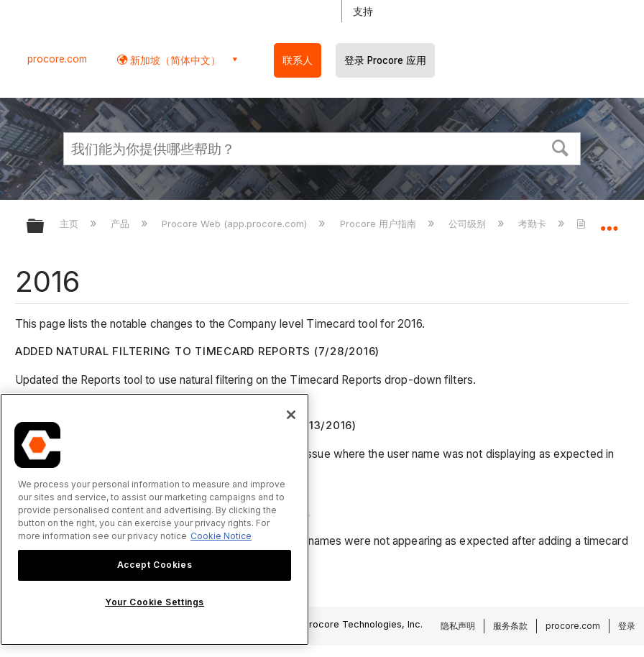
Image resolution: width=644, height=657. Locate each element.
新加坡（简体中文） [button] (174, 60)
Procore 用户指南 (379, 224)
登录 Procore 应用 (385, 60)
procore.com (57, 59)
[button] (561, 147)
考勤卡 (534, 224)
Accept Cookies (155, 565)
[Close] (291, 415)
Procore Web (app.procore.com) (236, 224)
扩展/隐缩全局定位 (609, 221)
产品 (121, 224)
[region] (155, 519)
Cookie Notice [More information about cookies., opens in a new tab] (221, 536)
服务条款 (510, 626)
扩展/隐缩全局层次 (45, 227)
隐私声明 (458, 626)
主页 (70, 224)
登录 (627, 626)
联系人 (298, 60)
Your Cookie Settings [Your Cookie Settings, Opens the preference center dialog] (155, 602)
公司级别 (469, 224)
